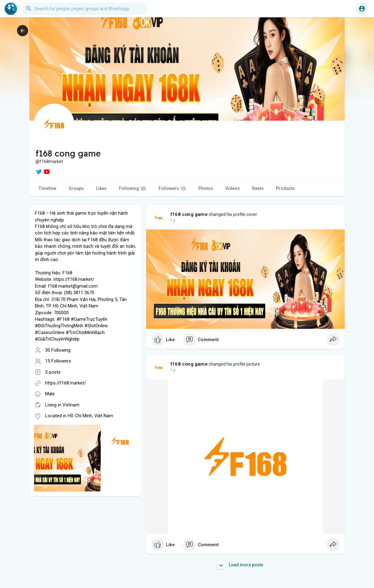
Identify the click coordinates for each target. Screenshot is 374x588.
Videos (233, 188)
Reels (258, 188)
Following (133, 189)
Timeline (47, 188)
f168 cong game (189, 214)
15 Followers (58, 361)
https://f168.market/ (66, 383)
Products (285, 188)
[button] (85, 9)
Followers (172, 189)
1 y (173, 220)
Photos (206, 188)
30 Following (58, 350)
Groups (76, 188)
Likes (101, 188)
